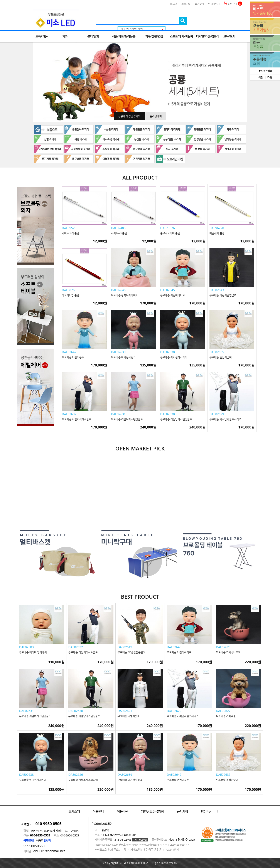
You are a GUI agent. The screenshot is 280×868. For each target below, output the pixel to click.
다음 (270, 77)
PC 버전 (206, 811)
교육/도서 (229, 36)
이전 (261, 77)
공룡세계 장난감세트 (129, 116)
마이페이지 (214, 4)
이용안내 (98, 811)
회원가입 (186, 4)
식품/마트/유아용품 (124, 36)
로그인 (173, 4)
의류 (65, 36)
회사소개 (74, 811)
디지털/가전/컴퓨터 (208, 36)
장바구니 (231, 4)
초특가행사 (42, 36)
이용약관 (123, 811)
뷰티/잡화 (93, 36)
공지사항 (182, 811)
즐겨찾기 (199, 4)
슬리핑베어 (156, 116)
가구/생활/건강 (154, 36)
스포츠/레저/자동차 (181, 36)
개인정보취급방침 (152, 811)
